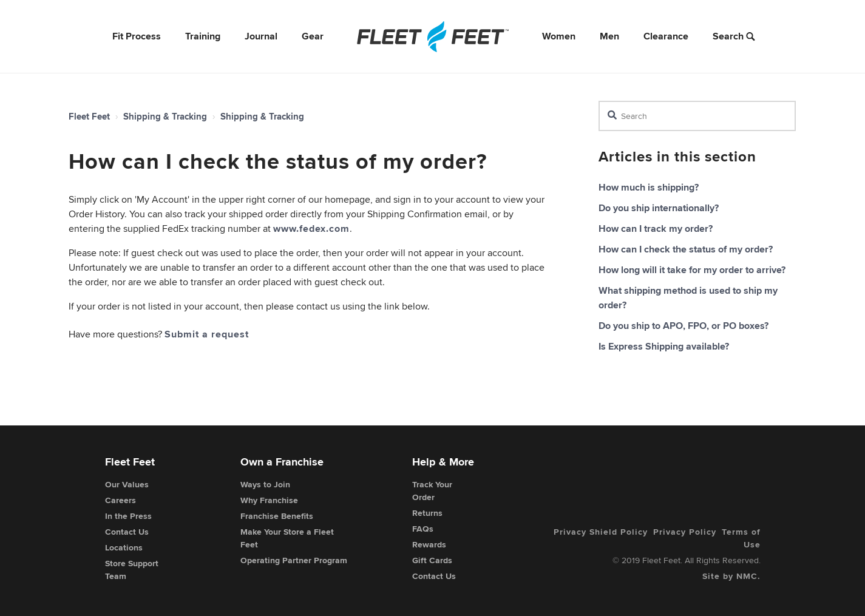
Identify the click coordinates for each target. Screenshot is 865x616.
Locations (124, 547)
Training (203, 36)
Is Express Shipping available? (664, 346)
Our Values (127, 484)
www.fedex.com (311, 228)
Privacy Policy (685, 532)
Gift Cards (432, 560)
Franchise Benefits (277, 516)
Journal (261, 36)
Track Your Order (432, 491)
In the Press (128, 516)
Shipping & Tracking (165, 117)
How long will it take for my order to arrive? (692, 270)
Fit (137, 36)
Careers (120, 500)
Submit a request (207, 334)
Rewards (429, 544)
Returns (427, 513)
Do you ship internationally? (659, 208)
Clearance (666, 36)
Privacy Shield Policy (601, 532)
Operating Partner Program (294, 560)
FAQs (423, 529)
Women (559, 36)
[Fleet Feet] (433, 36)
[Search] (697, 116)
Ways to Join (265, 484)
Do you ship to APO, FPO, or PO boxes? (684, 326)
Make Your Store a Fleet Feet (287, 538)
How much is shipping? (649, 187)
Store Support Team (132, 570)
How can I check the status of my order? (686, 249)
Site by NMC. (731, 576)
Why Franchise (269, 500)
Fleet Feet (89, 117)
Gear (313, 36)
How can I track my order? (656, 228)
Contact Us (127, 532)
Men (609, 36)
